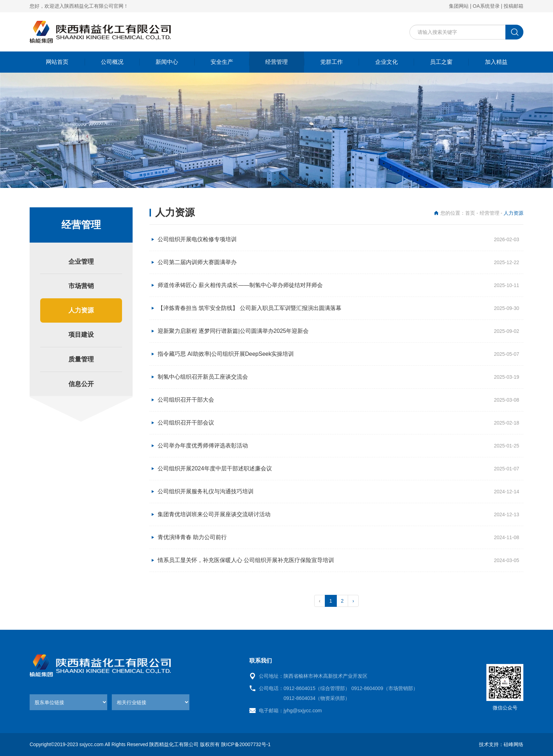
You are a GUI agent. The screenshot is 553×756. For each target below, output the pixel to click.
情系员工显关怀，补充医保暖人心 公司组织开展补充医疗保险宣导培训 (246, 560)
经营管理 (276, 62)
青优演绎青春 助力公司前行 (192, 537)
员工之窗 (441, 62)
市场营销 (81, 286)
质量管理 (81, 359)
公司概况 (112, 62)
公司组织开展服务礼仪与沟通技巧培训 (206, 491)
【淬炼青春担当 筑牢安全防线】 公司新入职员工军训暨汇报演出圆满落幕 (250, 308)
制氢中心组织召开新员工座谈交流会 (203, 377)
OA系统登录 (486, 6)
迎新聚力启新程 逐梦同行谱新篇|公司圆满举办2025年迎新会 (233, 331)
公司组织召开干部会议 (186, 423)
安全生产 (222, 62)
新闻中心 (167, 62)
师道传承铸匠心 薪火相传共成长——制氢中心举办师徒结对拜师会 (240, 285)
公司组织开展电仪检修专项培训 (197, 239)
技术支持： (491, 744)
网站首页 (57, 62)
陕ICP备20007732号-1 (246, 744)
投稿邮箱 (513, 6)
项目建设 (81, 335)
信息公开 (81, 384)
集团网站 (459, 6)
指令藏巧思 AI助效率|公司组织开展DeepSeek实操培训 (226, 354)
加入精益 (496, 62)
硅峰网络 (513, 744)
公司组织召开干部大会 (186, 400)
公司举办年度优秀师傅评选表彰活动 (203, 446)
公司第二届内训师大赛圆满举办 (197, 262)
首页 (470, 213)
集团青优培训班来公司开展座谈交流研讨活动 (214, 514)
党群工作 (332, 62)
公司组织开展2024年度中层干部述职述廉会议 (215, 468)
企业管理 (81, 262)
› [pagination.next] (353, 601)
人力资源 (81, 310)
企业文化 (387, 62)
